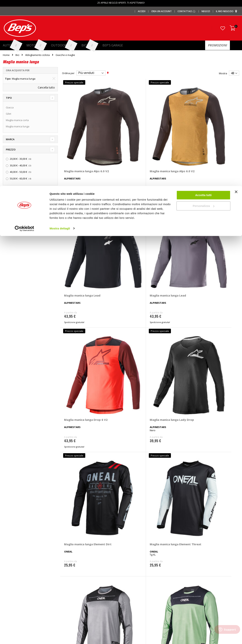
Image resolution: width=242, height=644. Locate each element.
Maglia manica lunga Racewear (214, 384)
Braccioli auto (71, 606)
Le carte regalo (11, 574)
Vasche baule (71, 587)
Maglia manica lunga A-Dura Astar (80, 384)
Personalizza (204, 20)
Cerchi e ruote (132, 568)
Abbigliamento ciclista (37, 55)
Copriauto (69, 574)
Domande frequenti (196, 562)
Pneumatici (130, 562)
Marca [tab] (10, 139)
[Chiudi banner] (236, 8)
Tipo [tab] (9, 98)
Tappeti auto (71, 593)
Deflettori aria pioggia (76, 581)
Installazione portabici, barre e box (144, 587)
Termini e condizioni (196, 574)
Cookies (189, 587)
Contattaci (190, 556)
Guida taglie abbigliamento (139, 593)
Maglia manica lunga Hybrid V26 (78, 300)
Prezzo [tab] (11, 149)
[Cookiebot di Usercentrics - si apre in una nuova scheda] (24, 42)
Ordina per (68, 73)
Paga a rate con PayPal (198, 568)
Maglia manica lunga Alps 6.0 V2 (78, 132)
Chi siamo (8, 556)
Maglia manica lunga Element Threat (214, 216)
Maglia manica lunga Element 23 (169, 384)
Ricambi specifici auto (136, 556)
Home (6, 55)
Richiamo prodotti (194, 599)
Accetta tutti (204, 9)
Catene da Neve (73, 568)
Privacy (188, 581)
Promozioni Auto (12, 581)
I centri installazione (14, 568)
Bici (17, 55)
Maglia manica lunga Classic (124, 384)
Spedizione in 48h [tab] (17, 202)
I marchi (68, 556)
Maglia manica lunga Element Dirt (169, 216)
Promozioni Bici (12, 593)
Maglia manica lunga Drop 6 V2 (78, 216)
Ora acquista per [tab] (18, 70)
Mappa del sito (11, 599)
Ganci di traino (132, 574)
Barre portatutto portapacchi (80, 562)
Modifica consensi (195, 593)
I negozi (7, 562)
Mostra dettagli (60, 42)
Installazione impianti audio (140, 581)
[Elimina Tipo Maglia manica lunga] (54, 79)
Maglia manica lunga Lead (169, 132)
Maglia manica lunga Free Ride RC (124, 468)
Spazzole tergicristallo (76, 599)
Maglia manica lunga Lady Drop (124, 216)
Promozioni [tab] (14, 192)
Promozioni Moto (13, 587)
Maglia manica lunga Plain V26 (169, 300)
